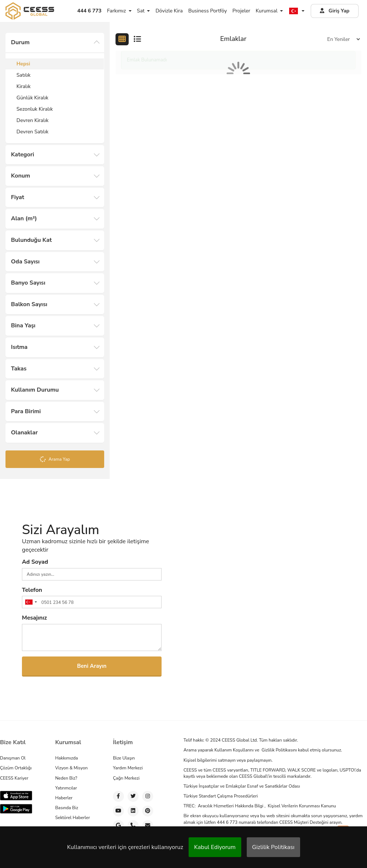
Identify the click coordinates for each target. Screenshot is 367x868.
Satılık (24, 75)
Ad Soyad (35, 562)
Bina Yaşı (23, 325)
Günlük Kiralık (32, 98)
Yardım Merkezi (128, 768)
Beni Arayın (92, 666)
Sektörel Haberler (73, 818)
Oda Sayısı (25, 262)
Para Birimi (26, 411)
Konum (20, 176)
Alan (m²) (24, 218)
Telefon (32, 590)
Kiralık (24, 86)
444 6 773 (228, 822)
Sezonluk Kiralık (35, 109)
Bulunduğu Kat (31, 240)
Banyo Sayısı (28, 283)
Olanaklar (24, 433)
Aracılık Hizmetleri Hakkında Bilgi (231, 806)
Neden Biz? (66, 778)
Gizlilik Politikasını (280, 750)
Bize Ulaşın (124, 758)
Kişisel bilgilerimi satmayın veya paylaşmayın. (228, 760)
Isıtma (19, 347)
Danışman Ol (13, 758)
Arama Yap (55, 460)
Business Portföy (208, 11)
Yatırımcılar (66, 788)
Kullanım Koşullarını (234, 750)
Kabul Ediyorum (215, 847)
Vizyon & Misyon (71, 768)
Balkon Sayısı (29, 304)
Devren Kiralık (33, 120)
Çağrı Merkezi (126, 778)
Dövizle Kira (169, 11)
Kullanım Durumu (35, 390)
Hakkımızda (67, 758)
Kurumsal (269, 11)
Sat (144, 11)
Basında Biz (67, 808)
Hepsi (23, 64)
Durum (20, 42)
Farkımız (119, 11)
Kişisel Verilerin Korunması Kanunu (302, 806)
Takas (19, 369)
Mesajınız (34, 618)
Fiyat (18, 197)
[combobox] (31, 602)
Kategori (22, 155)
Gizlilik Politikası (273, 847)
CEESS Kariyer (14, 778)
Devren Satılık (32, 132)
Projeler (241, 11)
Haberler (64, 798)
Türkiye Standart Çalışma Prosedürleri (221, 796)
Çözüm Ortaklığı (16, 768)
